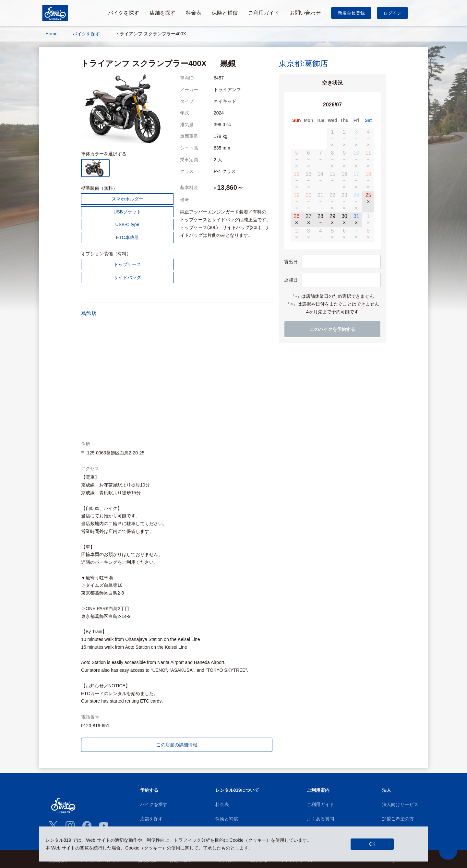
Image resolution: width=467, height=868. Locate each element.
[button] (448, 851)
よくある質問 (320, 819)
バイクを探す (154, 804)
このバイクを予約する (332, 329)
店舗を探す (151, 819)
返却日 (291, 280)
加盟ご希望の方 (398, 819)
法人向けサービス (400, 804)
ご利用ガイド (320, 804)
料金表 (222, 804)
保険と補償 (227, 819)
